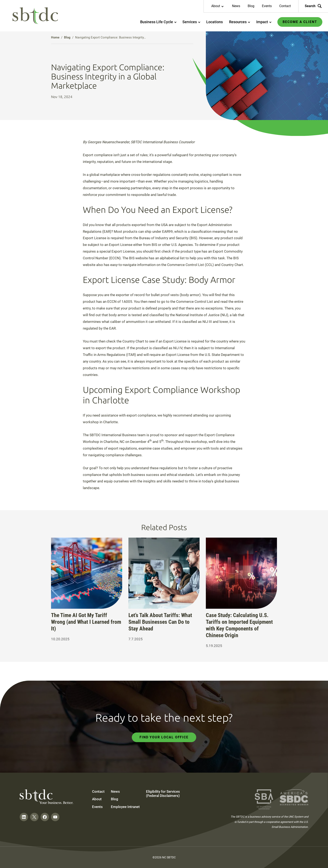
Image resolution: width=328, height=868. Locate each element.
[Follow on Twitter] (34, 817)
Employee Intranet (125, 807)
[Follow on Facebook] (45, 817)
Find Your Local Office (164, 737)
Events (267, 6)
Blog (251, 6)
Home (55, 37)
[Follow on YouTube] (55, 817)
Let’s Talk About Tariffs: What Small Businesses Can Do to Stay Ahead (160, 622)
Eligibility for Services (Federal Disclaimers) (163, 794)
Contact (285, 6)
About (97, 799)
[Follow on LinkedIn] (24, 817)
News (236, 6)
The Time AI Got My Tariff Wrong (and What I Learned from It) (86, 622)
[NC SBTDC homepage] (35, 16)
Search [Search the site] (313, 6)
